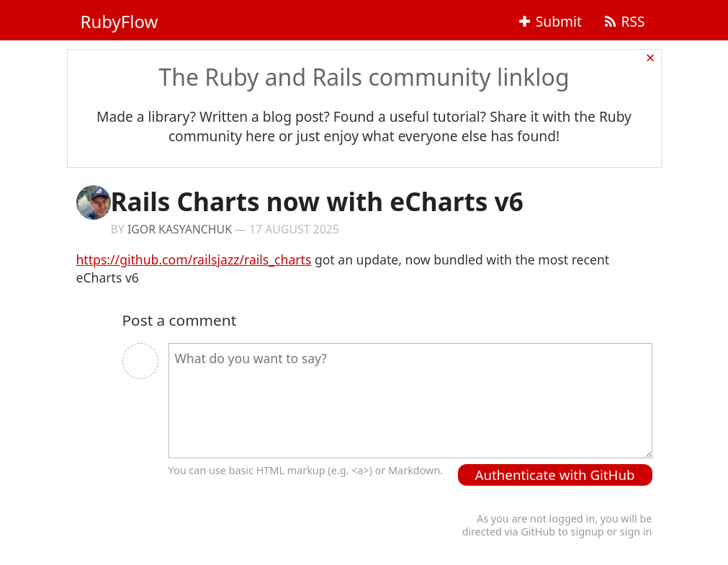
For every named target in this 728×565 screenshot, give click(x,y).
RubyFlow (120, 21)
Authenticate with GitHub (555, 475)
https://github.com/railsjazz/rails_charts (194, 259)
